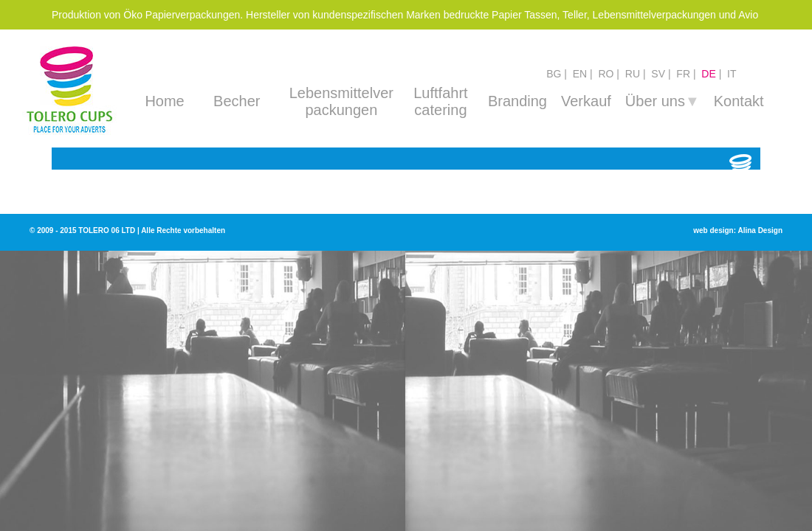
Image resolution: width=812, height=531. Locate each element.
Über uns (663, 101)
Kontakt (739, 101)
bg (554, 74)
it (732, 74)
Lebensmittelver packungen (341, 101)
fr (683, 74)
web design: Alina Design (738, 230)
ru (633, 74)
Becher (237, 101)
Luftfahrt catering (440, 101)
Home (164, 101)
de (708, 74)
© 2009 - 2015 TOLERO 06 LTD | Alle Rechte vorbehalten (127, 230)
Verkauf (586, 101)
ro (606, 74)
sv (658, 74)
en (580, 74)
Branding (517, 101)
